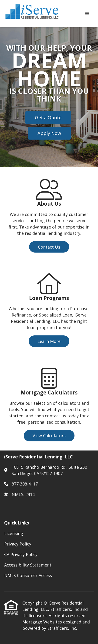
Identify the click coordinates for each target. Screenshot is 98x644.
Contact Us (49, 247)
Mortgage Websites (43, 622)
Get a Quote (48, 118)
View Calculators (49, 436)
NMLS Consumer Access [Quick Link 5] (28, 575)
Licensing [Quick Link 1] (14, 533)
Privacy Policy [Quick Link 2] (18, 544)
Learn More (49, 341)
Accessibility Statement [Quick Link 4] (28, 565)
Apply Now (49, 133)
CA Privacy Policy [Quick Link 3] (21, 554)
